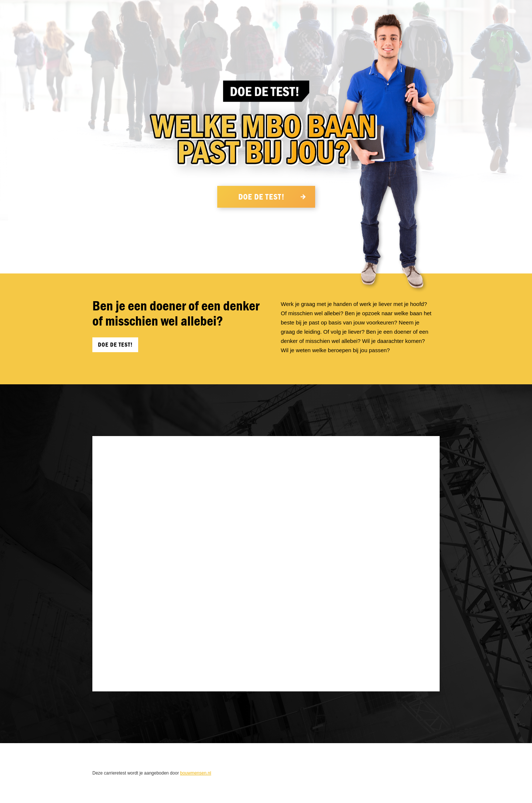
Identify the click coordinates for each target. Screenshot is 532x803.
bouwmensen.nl (195, 773)
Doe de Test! (262, 197)
